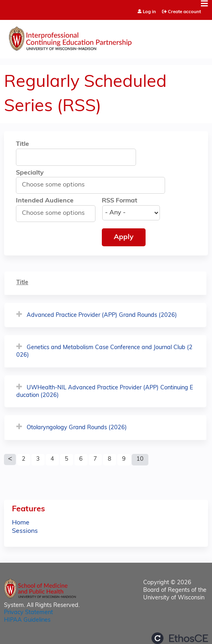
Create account (184, 12)
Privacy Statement (28, 613)
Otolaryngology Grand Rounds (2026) (77, 428)
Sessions (25, 531)
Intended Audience (45, 201)
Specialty (30, 173)
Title (22, 144)
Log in (149, 12)
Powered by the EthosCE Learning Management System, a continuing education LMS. (180, 638)
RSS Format (120, 201)
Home (21, 523)
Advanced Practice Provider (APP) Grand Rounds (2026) (102, 315)
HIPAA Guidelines (27, 620)
